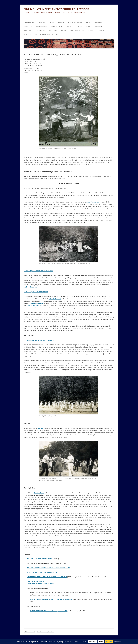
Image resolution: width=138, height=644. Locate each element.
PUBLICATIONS (53, 31)
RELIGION (63, 31)
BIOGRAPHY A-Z (95, 18)
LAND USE (79, 26)
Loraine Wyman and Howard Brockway (38, 271)
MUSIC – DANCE (28, 31)
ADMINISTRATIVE (48, 18)
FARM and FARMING (41, 26)
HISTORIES (69, 26)
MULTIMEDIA (98, 26)
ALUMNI (59, 18)
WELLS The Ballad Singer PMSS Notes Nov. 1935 (42, 572)
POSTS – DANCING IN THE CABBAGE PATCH (47, 35)
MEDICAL (88, 26)
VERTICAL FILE (27, 35)
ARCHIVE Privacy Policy (30, 632)
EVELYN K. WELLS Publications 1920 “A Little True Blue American (51, 600)
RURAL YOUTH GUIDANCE (77, 31)
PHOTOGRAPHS (41, 31)
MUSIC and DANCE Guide (36, 581)
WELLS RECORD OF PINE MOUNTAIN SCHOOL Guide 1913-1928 (47, 577)
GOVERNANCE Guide (57, 26)
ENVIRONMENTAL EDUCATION (94, 22)
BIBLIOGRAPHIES (82, 18)
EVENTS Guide (28, 26)
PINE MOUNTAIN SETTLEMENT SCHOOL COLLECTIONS (56, 9)
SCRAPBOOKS (92, 31)
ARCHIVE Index (35, 18)
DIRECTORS (42, 22)
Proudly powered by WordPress (46, 632)
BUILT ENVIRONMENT (29, 22)
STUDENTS (102, 31)
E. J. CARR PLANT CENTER (75, 22)
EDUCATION (61, 22)
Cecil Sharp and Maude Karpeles (36, 292)
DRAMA (52, 22)
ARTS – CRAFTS (69, 18)
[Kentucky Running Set (94, 202)
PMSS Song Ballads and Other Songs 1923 (41, 340)
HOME (25, 18)
